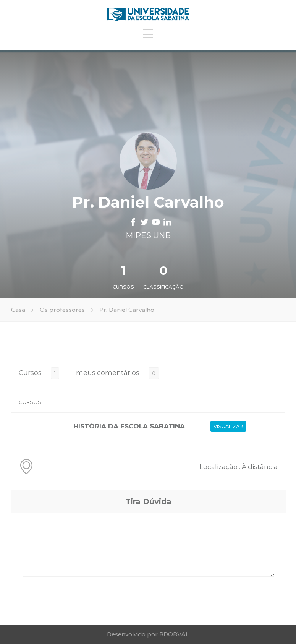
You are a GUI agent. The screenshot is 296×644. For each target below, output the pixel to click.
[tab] (39, 373)
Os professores (62, 310)
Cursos (30, 373)
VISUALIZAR (228, 426)
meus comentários (108, 373)
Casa (18, 310)
